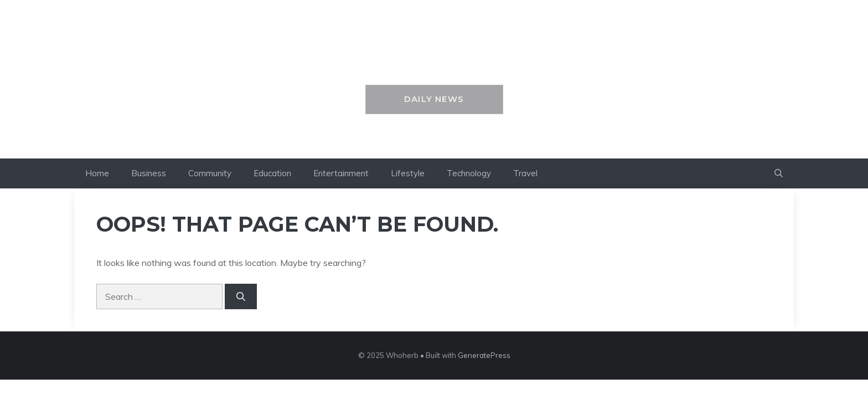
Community (210, 173)
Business (149, 173)
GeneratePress (484, 355)
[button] (779, 173)
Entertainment (341, 173)
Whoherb (434, 59)
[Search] (241, 296)
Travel (525, 173)
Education (272, 173)
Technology (469, 173)
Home (97, 173)
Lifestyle (408, 173)
